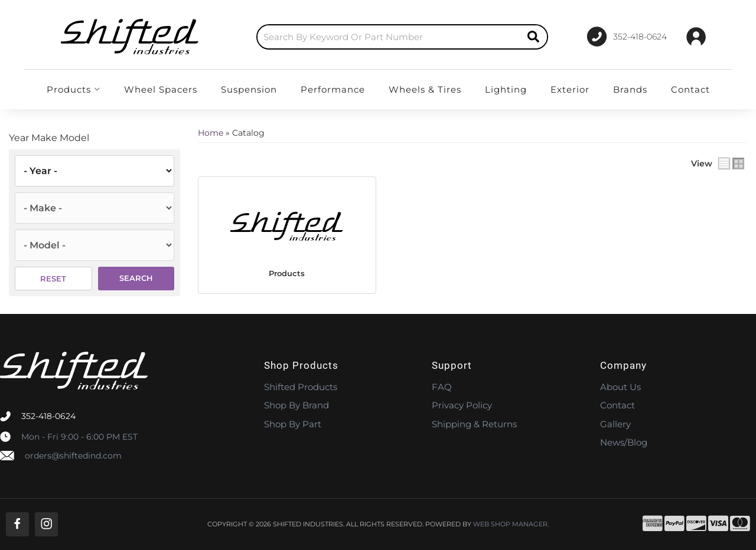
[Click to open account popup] (696, 37)
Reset (53, 279)
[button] (402, 37)
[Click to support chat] (626, 37)
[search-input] (389, 37)
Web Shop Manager (510, 524)
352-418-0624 (48, 416)
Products (287, 273)
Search (136, 278)
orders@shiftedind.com (73, 456)
